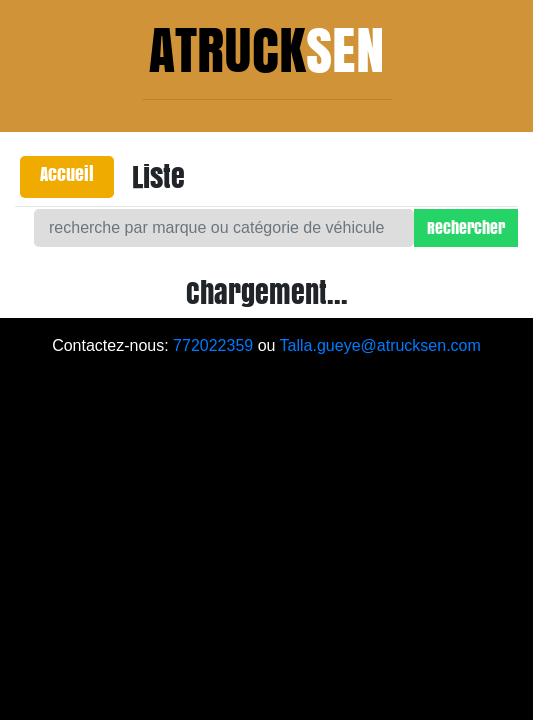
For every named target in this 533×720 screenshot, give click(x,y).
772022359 (213, 345)
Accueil (67, 174)
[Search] (224, 228)
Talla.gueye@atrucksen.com (380, 345)
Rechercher (466, 227)
